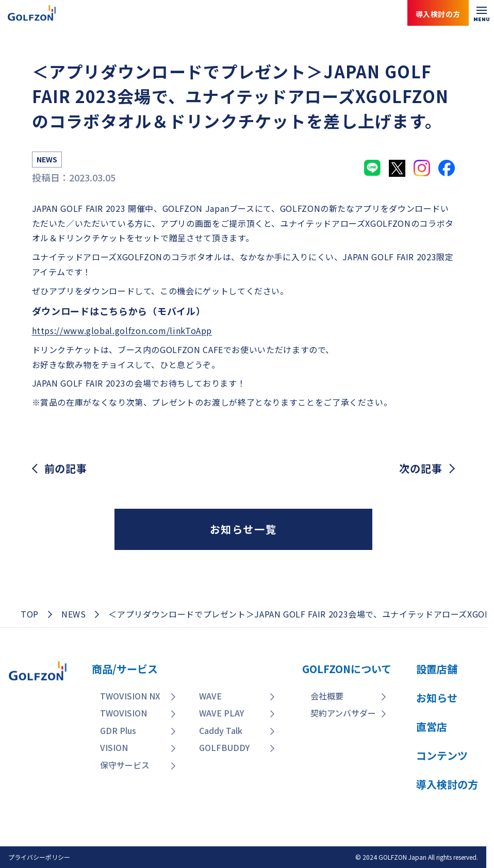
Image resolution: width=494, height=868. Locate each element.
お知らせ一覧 (243, 529)
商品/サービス (125, 669)
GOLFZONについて (347, 669)
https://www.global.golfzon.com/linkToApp (122, 330)
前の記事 (66, 469)
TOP (30, 614)
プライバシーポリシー (39, 857)
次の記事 (421, 469)
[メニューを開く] (481, 13)
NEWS (74, 614)
